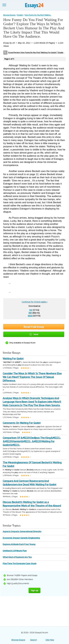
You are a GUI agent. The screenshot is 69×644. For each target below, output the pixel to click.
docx (30, 315)
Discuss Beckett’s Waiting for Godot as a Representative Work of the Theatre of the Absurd (32, 504)
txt (31, 310)
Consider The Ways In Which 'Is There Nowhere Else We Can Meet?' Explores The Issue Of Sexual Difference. (32, 377)
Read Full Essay (34, 327)
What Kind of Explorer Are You (17, 557)
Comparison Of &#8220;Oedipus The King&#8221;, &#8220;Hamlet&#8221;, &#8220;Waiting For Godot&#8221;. (32, 441)
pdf (30, 313)
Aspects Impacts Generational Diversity (22, 531)
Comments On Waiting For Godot (22, 423)
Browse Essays (18, 640)
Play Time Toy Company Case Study (20, 563)
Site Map (50, 640)
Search (33, 640)
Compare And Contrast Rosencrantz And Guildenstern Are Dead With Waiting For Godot (29, 483)
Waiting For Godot (13, 358)
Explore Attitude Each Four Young (19, 544)
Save (34, 334)
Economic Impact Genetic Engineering (21, 538)
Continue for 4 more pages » (34, 302)
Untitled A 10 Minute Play (15, 551)
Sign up (35, 590)
